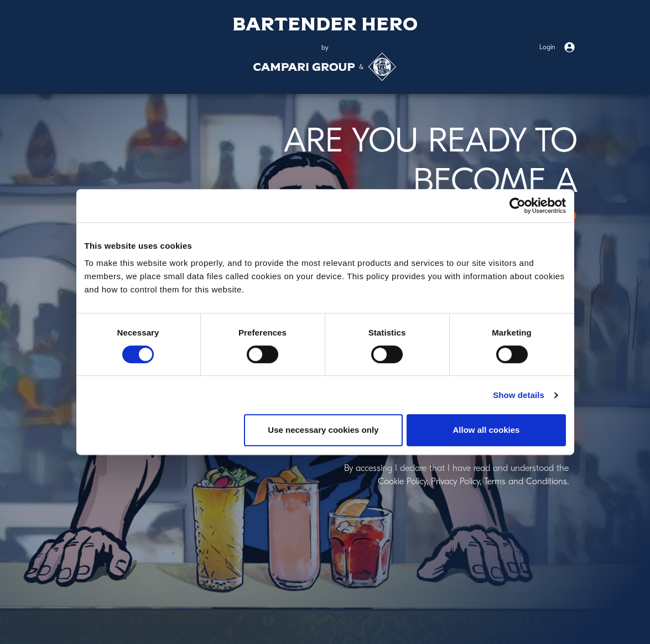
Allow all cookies (487, 430)
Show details (519, 395)
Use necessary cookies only (323, 430)
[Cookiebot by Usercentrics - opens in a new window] (518, 206)
